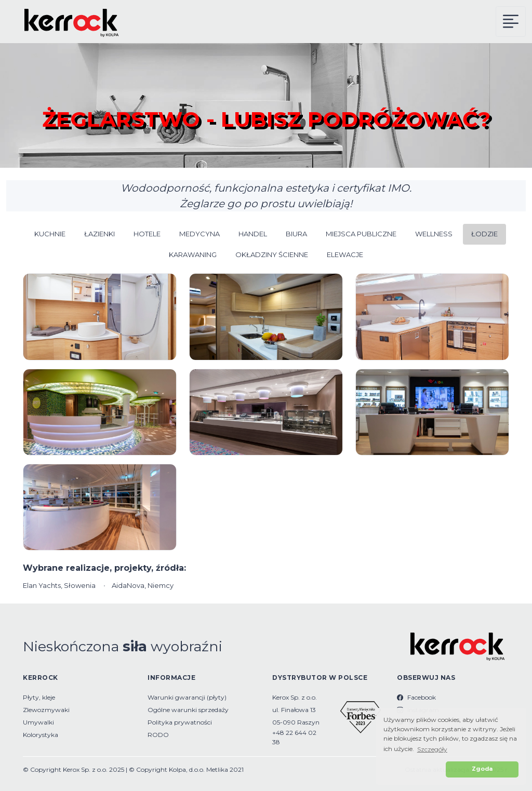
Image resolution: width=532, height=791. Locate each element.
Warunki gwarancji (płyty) (187, 697)
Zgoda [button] (482, 769)
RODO (158, 735)
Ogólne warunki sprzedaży (188, 710)
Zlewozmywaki (46, 710)
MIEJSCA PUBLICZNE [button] (361, 234)
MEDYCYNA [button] (199, 234)
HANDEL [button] (253, 234)
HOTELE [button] (147, 234)
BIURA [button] (296, 234)
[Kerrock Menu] (511, 22)
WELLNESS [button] (434, 234)
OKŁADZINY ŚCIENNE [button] (272, 254)
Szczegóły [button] (432, 749)
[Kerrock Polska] (65, 22)
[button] (413, 769)
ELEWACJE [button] (345, 254)
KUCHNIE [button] (50, 234)
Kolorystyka (41, 735)
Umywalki (38, 722)
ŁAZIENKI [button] (99, 234)
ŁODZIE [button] (484, 234)
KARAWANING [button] (193, 254)
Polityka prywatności (180, 722)
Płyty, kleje (39, 697)
